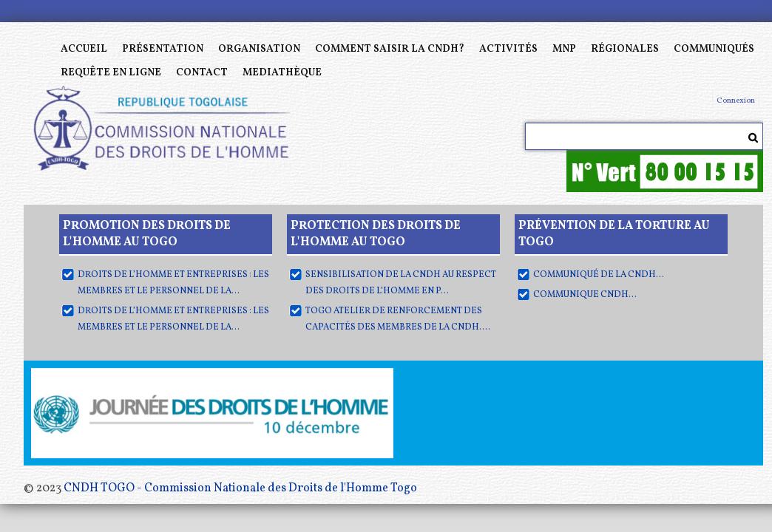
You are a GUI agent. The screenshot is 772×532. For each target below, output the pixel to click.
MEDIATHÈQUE (282, 73)
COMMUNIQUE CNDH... (585, 295)
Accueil (84, 49)
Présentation (163, 49)
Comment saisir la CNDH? (390, 49)
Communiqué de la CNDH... (599, 275)
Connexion (736, 101)
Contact (202, 73)
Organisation (259, 49)
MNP (564, 49)
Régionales (625, 49)
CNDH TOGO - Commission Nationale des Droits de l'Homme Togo (240, 488)
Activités (508, 49)
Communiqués (714, 49)
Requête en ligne (111, 73)
